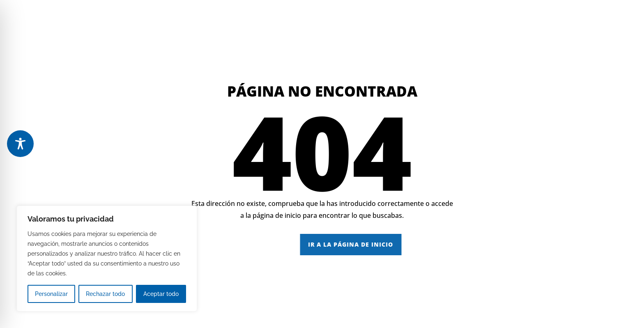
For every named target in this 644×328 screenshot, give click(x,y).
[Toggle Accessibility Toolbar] (20, 144)
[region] (107, 259)
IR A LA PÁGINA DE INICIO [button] (417, 244)
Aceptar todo (161, 294)
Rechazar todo (105, 294)
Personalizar (51, 294)
